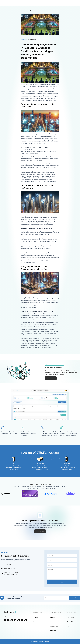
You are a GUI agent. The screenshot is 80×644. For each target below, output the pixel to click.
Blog (34, 622)
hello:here (24, 39)
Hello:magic (53, 631)
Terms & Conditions (72, 626)
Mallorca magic (54, 626)
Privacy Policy (71, 622)
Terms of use (70, 617)
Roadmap (36, 617)
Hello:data (53, 617)
